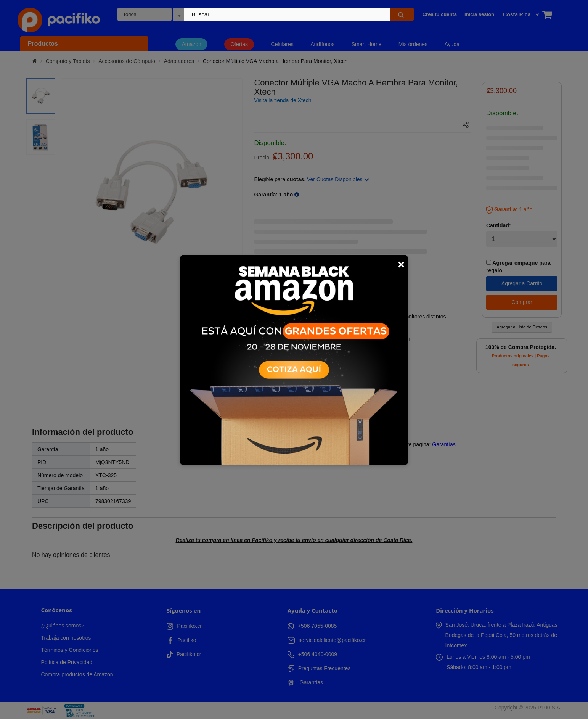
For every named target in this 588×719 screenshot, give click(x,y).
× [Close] (401, 264)
